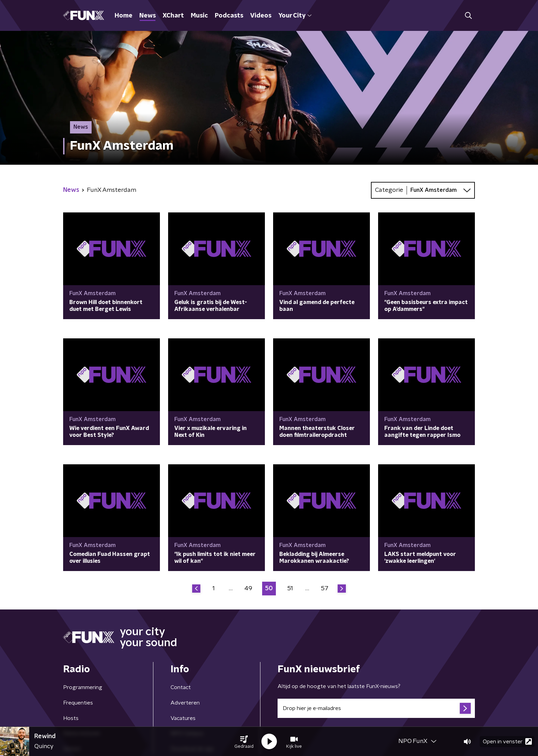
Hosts (71, 718)
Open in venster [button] (507, 741)
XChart (173, 16)
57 (325, 589)
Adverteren (185, 703)
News (148, 16)
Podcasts (229, 16)
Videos (261, 16)
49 (248, 589)
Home (124, 16)
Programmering (83, 687)
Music (199, 16)
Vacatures (183, 718)
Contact (181, 687)
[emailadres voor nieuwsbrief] (376, 708)
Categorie (389, 190)
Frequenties (78, 703)
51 (290, 589)
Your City (295, 16)
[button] (244, 742)
